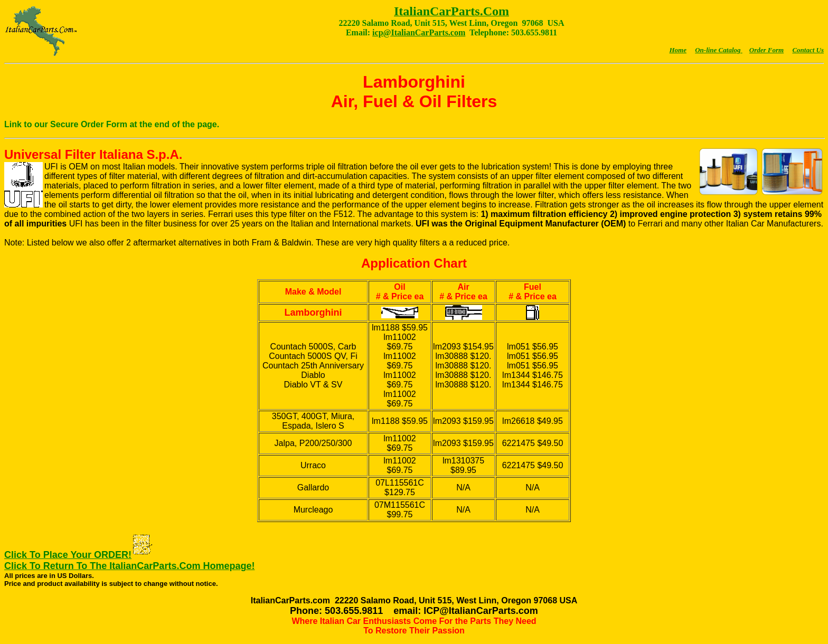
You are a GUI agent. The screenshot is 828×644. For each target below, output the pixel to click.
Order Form (766, 50)
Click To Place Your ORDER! (68, 555)
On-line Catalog (719, 50)
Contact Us (808, 50)
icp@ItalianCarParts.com (419, 32)
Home (678, 50)
